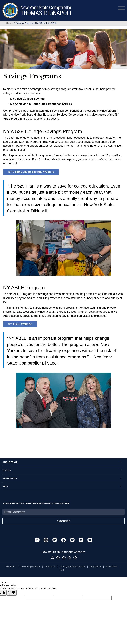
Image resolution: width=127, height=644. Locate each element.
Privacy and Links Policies (73, 567)
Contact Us (50, 567)
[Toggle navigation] (121, 8)
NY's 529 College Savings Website (31, 172)
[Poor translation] (11, 593)
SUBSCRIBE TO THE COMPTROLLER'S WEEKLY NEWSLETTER (36, 503)
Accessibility (112, 567)
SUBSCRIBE (63, 521)
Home (9, 23)
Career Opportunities (30, 567)
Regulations (96, 567)
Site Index (11, 567)
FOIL (62, 570)
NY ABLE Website (20, 324)
